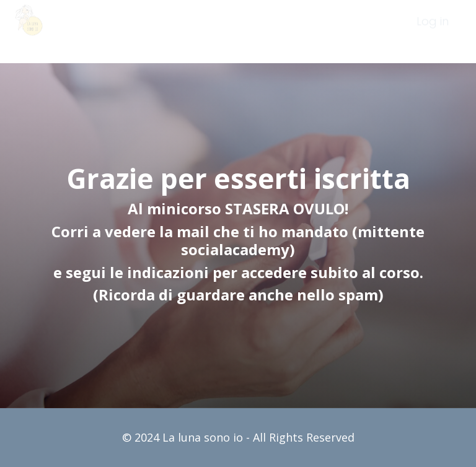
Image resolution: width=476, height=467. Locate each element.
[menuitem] (433, 32)
